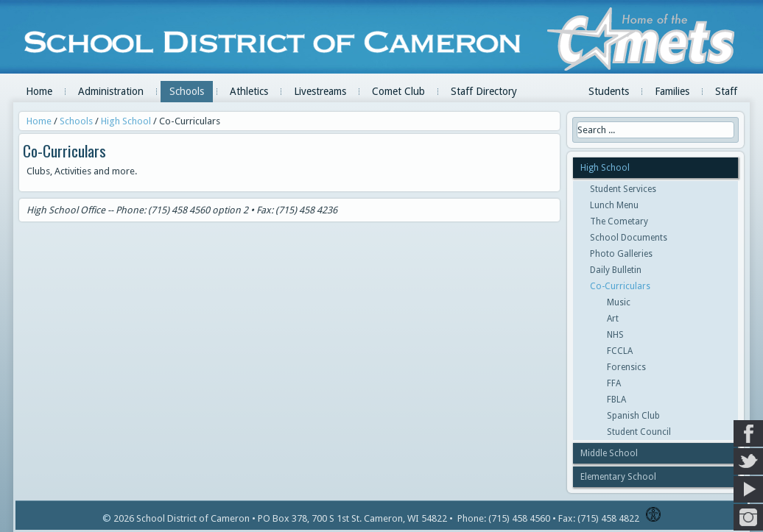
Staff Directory (484, 91)
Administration (111, 91)
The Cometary (619, 221)
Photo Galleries (621, 254)
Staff (726, 91)
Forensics (626, 367)
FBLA (616, 400)
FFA (614, 383)
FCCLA (620, 351)
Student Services (623, 189)
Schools (187, 91)
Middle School (609, 453)
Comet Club (398, 91)
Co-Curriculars (620, 286)
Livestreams (320, 91)
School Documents (629, 238)
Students (609, 91)
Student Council (639, 432)
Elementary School (618, 477)
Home (39, 91)
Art (613, 319)
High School (126, 121)
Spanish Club (633, 416)
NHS (615, 335)
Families (672, 91)
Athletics (249, 91)
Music (619, 302)
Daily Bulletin (616, 270)
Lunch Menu (614, 205)
